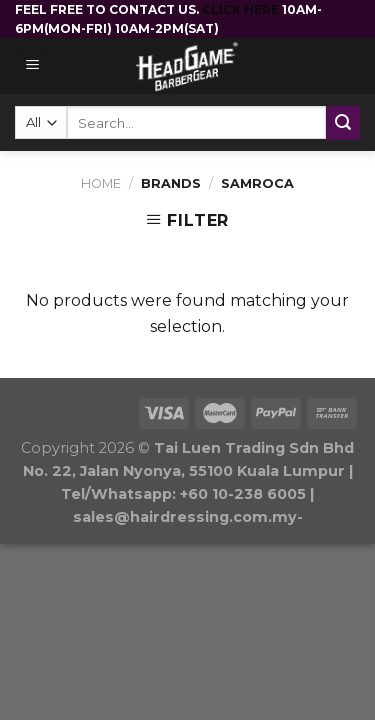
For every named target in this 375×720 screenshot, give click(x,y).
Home (101, 183)
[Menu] (33, 66)
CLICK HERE (242, 9)
